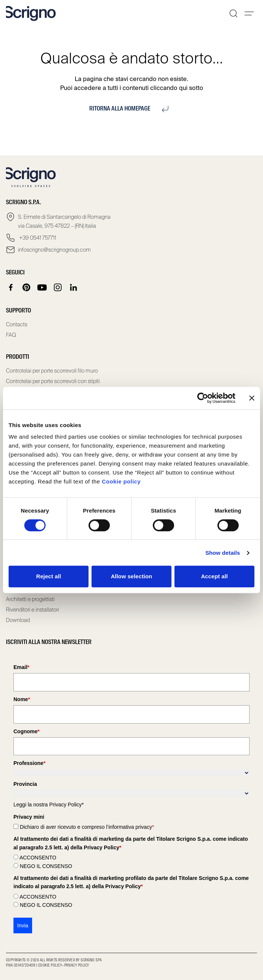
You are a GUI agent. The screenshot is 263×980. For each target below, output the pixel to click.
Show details (223, 553)
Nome (22, 699)
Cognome (27, 731)
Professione (30, 763)
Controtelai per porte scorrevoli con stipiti (53, 381)
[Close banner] (252, 398)
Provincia (25, 784)
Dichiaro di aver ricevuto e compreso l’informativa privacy (87, 827)
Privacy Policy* (67, 805)
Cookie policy (121, 481)
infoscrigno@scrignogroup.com (54, 250)
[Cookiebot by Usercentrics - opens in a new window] (203, 398)
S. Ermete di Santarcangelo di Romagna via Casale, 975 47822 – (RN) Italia (64, 221)
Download (18, 620)
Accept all (214, 576)
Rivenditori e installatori (33, 610)
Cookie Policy (50, 965)
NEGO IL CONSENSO (46, 866)
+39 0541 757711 (37, 238)
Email (21, 667)
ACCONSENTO (38, 858)
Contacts (17, 324)
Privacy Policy (77, 965)
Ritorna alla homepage (132, 109)
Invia (23, 925)
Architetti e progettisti (30, 599)
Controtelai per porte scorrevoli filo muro (52, 371)
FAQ (11, 335)
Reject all (49, 576)
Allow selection (132, 576)
